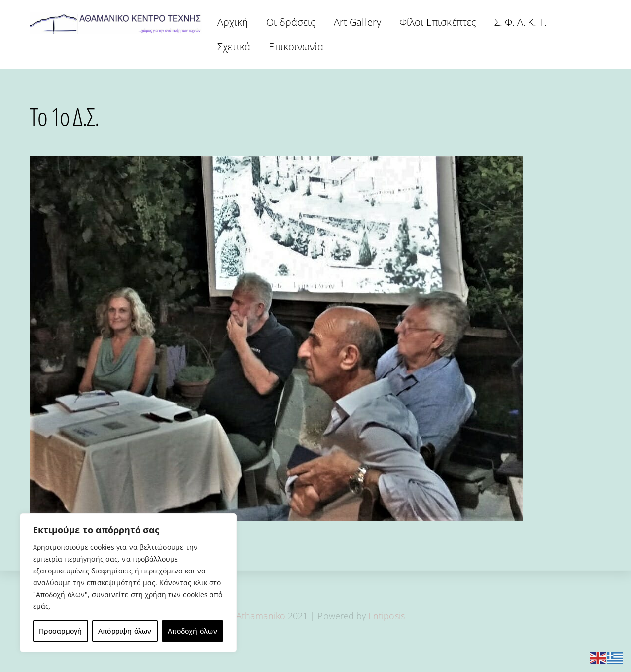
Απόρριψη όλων (125, 631)
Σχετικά (234, 47)
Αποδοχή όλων (193, 631)
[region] (128, 583)
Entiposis (386, 616)
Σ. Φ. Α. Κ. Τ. (521, 22)
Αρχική (233, 22)
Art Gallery (357, 22)
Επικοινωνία (296, 47)
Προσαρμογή (60, 631)
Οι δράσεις (291, 22)
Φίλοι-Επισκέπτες (438, 22)
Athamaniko (262, 616)
